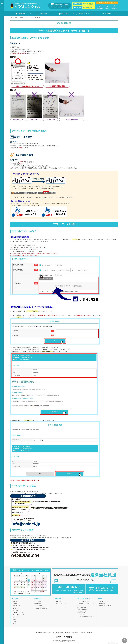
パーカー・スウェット (18, 613)
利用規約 (82, 633)
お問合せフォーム (103, 601)
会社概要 (89, 633)
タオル (15, 619)
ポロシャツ (16, 608)
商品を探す (22, 14)
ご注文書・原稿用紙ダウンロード (42, 608)
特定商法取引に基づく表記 (44, 633)
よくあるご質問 (38, 606)
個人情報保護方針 (58, 633)
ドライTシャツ (17, 606)
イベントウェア (17, 617)
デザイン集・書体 (82, 608)
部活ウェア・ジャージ (18, 615)
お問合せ (108, 14)
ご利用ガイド (43, 14)
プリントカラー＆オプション (84, 601)
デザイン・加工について (86, 14)
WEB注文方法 (38, 603)
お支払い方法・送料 (61, 603)
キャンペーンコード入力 (108, 3)
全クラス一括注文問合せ (105, 606)
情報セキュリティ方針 (72, 633)
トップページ (13, 18)
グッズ (15, 624)
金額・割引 (65, 14)
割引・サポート (60, 601)
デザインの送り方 (82, 614)
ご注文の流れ (38, 601)
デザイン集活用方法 (82, 610)
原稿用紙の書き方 (82, 612)
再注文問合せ (102, 603)
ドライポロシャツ (17, 610)
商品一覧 (15, 601)
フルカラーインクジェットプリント (86, 604)
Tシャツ (15, 603)
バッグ (15, 622)
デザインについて (24, 18)
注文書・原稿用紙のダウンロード (86, 617)
